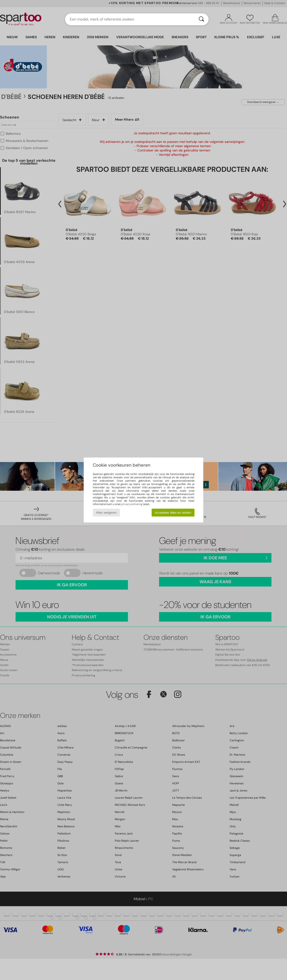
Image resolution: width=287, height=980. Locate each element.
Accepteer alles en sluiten (173, 513)
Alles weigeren (106, 513)
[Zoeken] (201, 19)
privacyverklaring (132, 504)
